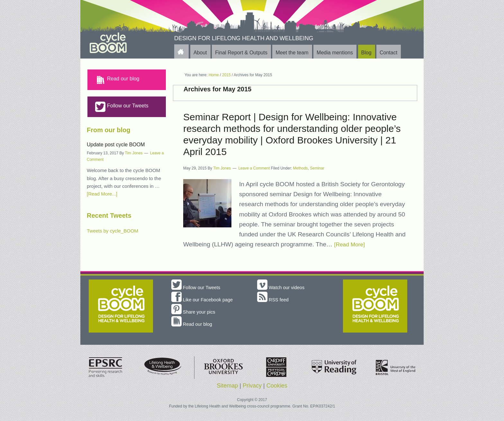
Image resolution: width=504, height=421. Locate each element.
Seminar (317, 168)
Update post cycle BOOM (116, 145)
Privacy (252, 386)
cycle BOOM (121, 43)
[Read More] (351, 244)
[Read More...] (102, 194)
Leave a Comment (254, 168)
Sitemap (227, 386)
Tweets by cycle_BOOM (113, 231)
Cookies (277, 386)
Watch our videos (283, 287)
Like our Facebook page (205, 300)
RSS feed (274, 300)
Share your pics (195, 312)
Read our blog (117, 80)
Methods (301, 168)
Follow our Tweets (122, 107)
